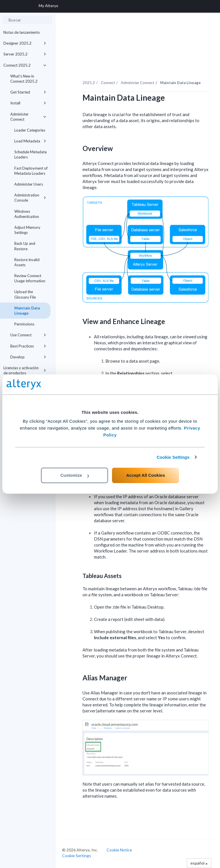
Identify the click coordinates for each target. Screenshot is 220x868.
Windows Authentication (27, 214)
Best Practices (28, 346)
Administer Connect (28, 117)
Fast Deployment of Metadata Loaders (31, 171)
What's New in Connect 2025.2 (24, 79)
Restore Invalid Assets (27, 262)
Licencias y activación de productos (25, 370)
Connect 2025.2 (25, 65)
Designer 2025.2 (25, 43)
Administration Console (30, 198)
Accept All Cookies (145, 475)
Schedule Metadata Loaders (31, 154)
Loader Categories (30, 130)
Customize (75, 475)
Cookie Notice (119, 850)
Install (28, 103)
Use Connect (28, 335)
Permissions (24, 324)
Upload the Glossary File (25, 294)
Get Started (28, 92)
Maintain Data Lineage (27, 311)
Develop (28, 357)
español (199, 863)
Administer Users (29, 184)
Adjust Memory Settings (27, 230)
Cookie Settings (173, 457)
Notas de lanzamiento (22, 32)
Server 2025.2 (25, 54)
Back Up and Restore (25, 246)
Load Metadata (30, 141)
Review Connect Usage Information (30, 278)
